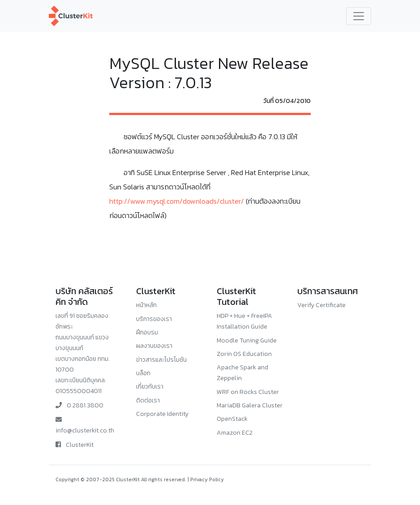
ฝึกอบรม (147, 332)
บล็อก (143, 373)
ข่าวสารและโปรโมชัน (161, 360)
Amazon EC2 (235, 433)
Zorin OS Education (244, 354)
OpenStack (232, 419)
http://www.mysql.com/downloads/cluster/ (177, 201)
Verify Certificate (321, 305)
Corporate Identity (162, 414)
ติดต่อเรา (148, 400)
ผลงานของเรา (154, 346)
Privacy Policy (207, 479)
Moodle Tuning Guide (247, 340)
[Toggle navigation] (359, 16)
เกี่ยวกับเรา (150, 387)
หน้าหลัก (146, 305)
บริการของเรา (154, 319)
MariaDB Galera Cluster (250, 405)
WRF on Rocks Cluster (248, 392)
